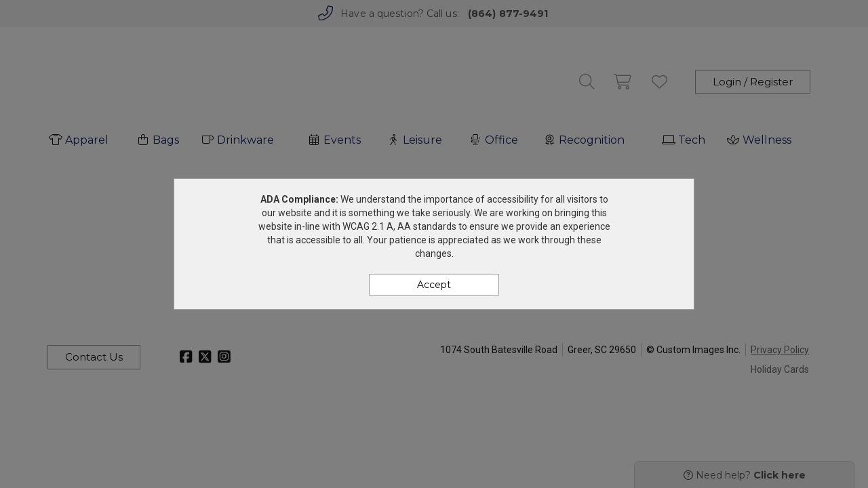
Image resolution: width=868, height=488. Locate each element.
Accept (434, 285)
